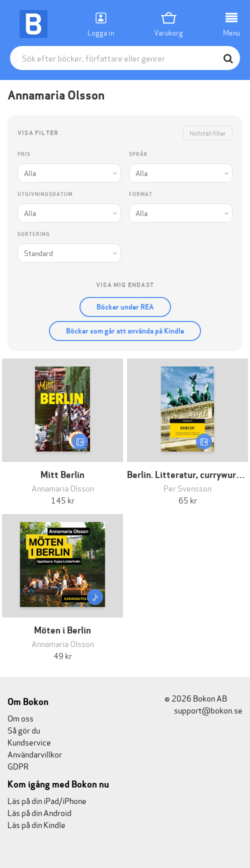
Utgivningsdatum (45, 194)
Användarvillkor (35, 754)
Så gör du (24, 730)
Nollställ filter (208, 133)
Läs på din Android (39, 812)
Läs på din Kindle (36, 824)
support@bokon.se (203, 710)
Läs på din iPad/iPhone (47, 800)
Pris (24, 154)
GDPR (18, 766)
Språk (138, 154)
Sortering (34, 234)
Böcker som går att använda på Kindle (125, 331)
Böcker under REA (125, 307)
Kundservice (29, 742)
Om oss (20, 718)
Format (141, 194)
